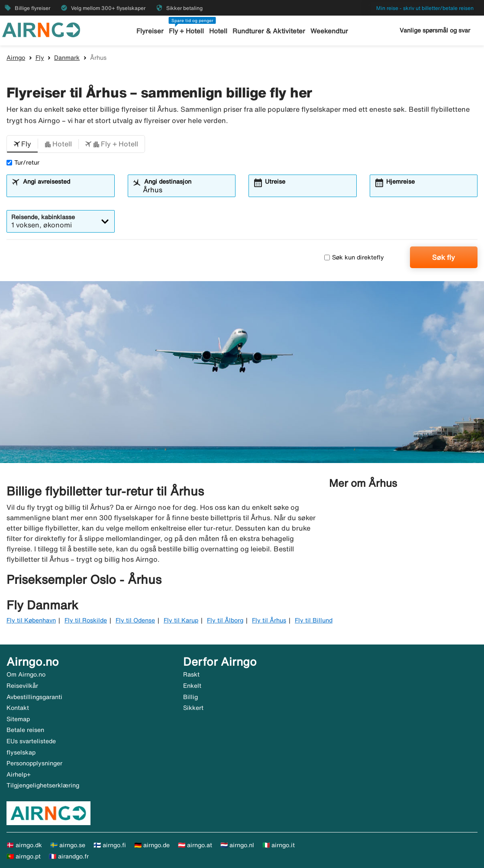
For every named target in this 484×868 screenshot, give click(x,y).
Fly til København (31, 620)
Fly (40, 58)
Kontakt (18, 708)
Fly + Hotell (187, 31)
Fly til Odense (135, 620)
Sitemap (18, 719)
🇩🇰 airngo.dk (24, 845)
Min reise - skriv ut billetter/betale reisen (425, 8)
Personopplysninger (34, 763)
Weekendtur (329, 31)
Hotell (219, 31)
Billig (190, 697)
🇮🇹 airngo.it (279, 845)
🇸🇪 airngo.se (68, 845)
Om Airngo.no (26, 674)
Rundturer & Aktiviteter (269, 31)
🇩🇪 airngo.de (152, 845)
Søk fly (444, 257)
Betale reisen (25, 730)
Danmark (67, 58)
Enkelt (192, 686)
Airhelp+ (19, 774)
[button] (22, 144)
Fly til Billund (314, 620)
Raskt (191, 674)
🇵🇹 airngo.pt (24, 856)
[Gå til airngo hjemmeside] (41, 29)
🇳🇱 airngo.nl (237, 845)
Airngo (16, 58)
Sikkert (193, 708)
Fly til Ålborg (225, 620)
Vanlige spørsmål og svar (435, 30)
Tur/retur (23, 162)
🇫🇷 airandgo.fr (69, 856)
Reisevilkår (22, 686)
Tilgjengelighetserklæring (43, 785)
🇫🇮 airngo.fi (110, 845)
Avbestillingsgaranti (34, 697)
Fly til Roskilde (86, 620)
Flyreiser (150, 31)
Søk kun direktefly (354, 257)
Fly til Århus (269, 620)
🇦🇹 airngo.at (195, 845)
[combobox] (66, 190)
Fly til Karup (181, 620)
